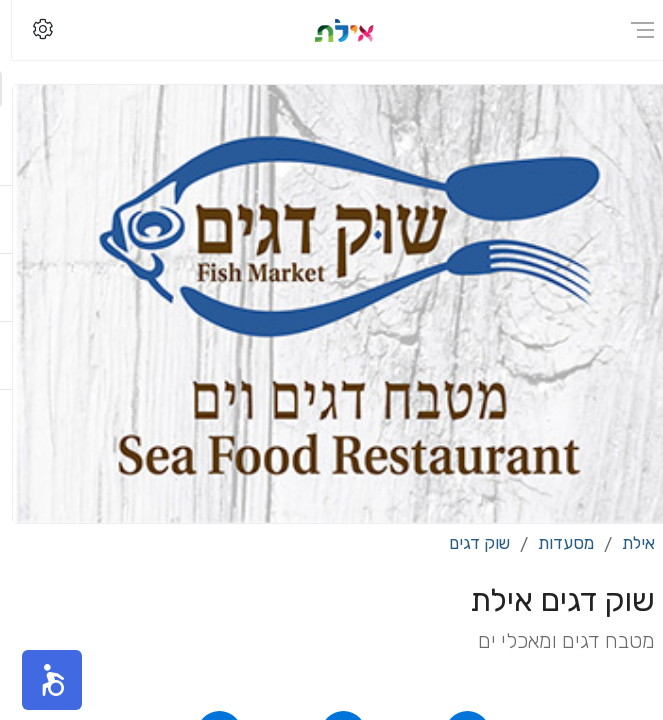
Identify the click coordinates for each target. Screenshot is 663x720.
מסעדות (554, 543)
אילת (626, 543)
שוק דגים (467, 543)
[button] (40, 680)
